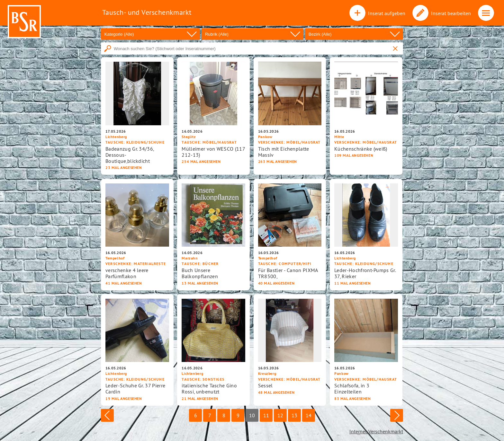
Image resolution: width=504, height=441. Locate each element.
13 (294, 415)
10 (252, 415)
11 (266, 415)
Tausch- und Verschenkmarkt (147, 12)
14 (309, 415)
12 (280, 415)
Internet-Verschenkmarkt (376, 431)
